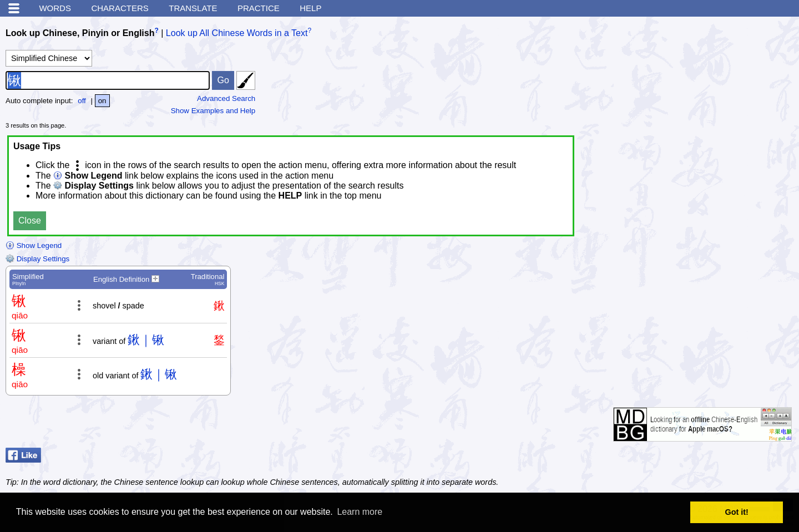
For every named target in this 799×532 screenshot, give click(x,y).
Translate (193, 8)
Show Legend (34, 245)
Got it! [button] (737, 512)
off (82, 101)
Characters (120, 8)
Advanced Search (226, 98)
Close (30, 221)
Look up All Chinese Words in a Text (237, 33)
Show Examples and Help (213, 111)
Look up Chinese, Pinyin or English (80, 33)
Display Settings (37, 259)
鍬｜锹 (146, 340)
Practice (259, 8)
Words (55, 8)
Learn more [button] (360, 512)
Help (310, 8)
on (102, 101)
